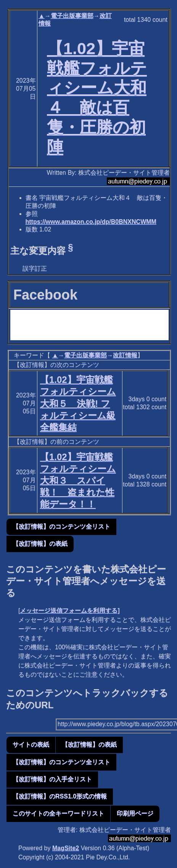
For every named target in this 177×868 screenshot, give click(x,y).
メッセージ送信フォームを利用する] (70, 611)
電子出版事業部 (72, 16)
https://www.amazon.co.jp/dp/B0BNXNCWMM (91, 222)
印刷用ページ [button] (135, 813)
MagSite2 (66, 848)
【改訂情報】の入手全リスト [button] (52, 779)
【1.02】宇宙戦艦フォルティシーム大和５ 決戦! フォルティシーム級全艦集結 (78, 403)
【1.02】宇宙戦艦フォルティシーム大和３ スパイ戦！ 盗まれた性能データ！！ (78, 481)
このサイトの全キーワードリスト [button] (58, 813)
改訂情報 (125, 355)
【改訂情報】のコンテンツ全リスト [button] (61, 526)
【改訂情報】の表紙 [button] (40, 544)
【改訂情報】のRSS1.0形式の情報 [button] (60, 796)
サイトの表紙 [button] (31, 745)
